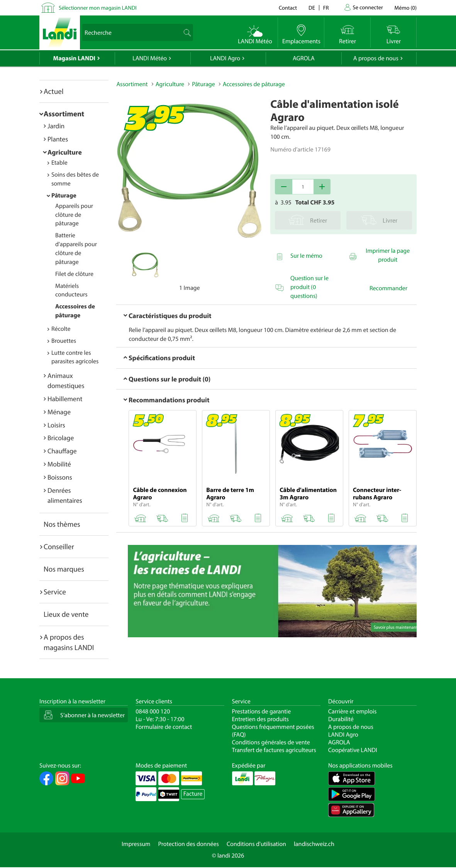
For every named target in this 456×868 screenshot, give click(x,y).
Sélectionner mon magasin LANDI (98, 8)
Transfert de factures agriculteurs (274, 750)
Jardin (56, 126)
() (406, 8)
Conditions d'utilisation (256, 844)
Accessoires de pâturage (254, 84)
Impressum (136, 844)
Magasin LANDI (74, 58)
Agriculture (65, 152)
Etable (59, 163)
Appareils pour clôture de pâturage (74, 215)
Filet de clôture (74, 274)
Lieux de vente (66, 614)
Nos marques (64, 569)
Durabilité (341, 719)
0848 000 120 (153, 711)
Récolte (61, 329)
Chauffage (62, 451)
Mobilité (59, 464)
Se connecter (368, 7)
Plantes (58, 139)
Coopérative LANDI (353, 750)
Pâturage (64, 196)
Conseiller (59, 546)
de (312, 8)
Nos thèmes (62, 524)
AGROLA (304, 58)
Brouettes (64, 341)
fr (326, 8)
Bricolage (61, 438)
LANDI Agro (225, 58)
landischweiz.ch (314, 844)
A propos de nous (376, 58)
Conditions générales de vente (271, 742)
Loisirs (56, 425)
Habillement (65, 399)
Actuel (53, 91)
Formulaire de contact (164, 727)
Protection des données (188, 844)
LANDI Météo (150, 58)
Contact (288, 8)
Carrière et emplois (353, 711)
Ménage (59, 412)
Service (55, 592)
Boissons (60, 477)
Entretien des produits (260, 719)
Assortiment (64, 114)
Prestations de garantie (262, 711)
